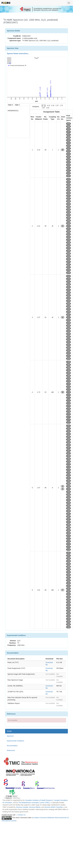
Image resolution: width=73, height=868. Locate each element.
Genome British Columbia (54, 807)
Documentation (12, 746)
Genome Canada (22, 807)
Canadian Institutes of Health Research (39, 800)
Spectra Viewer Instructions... (18, 54)
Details (9, 731)
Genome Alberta (35, 807)
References (11, 750)
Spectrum (10, 736)
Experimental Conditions (15, 741)
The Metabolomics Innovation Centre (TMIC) (34, 803)
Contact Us (21, 815)
